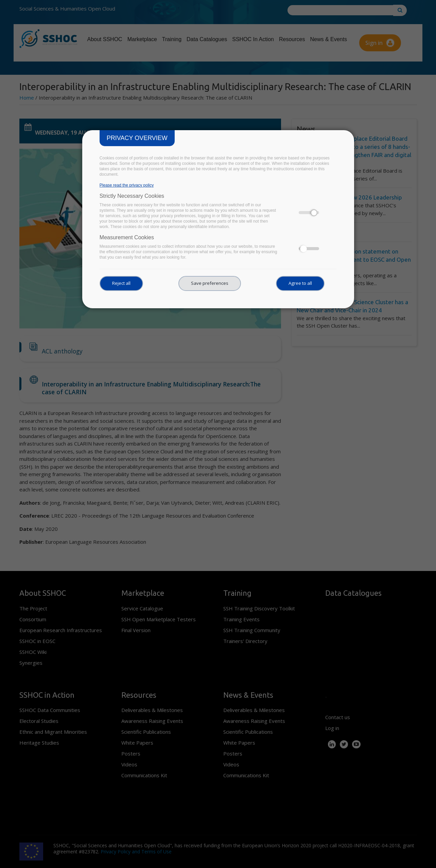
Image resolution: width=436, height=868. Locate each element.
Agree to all (300, 283)
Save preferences (210, 283)
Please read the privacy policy (127, 185)
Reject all (121, 283)
